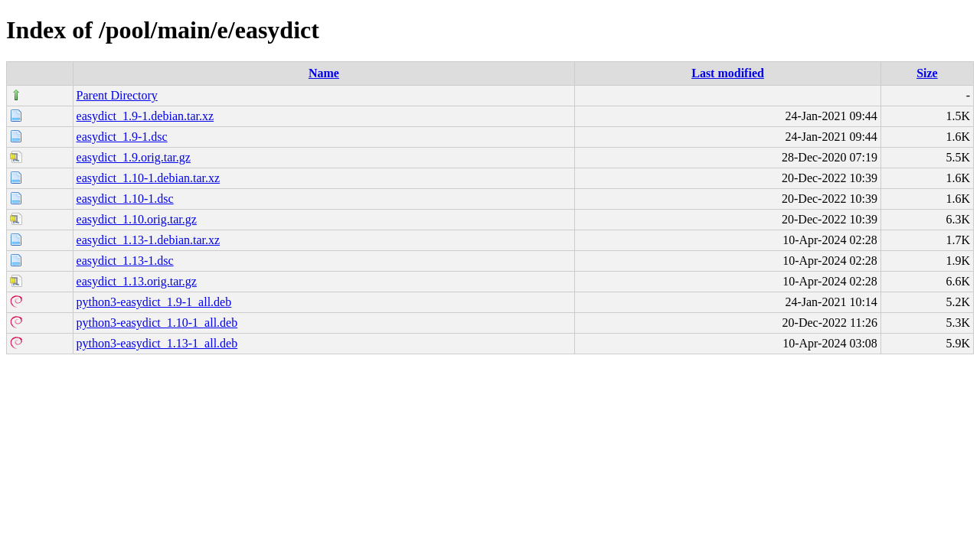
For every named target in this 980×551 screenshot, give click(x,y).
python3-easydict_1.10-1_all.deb (157, 323)
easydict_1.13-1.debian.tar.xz (149, 240)
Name (324, 73)
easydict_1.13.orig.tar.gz (137, 281)
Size (927, 73)
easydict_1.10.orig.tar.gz (137, 219)
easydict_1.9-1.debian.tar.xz (145, 116)
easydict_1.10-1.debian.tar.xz (149, 178)
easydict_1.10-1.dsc (125, 199)
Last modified (728, 73)
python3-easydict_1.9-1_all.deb (154, 302)
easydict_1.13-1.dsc (125, 261)
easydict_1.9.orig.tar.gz (134, 157)
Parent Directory (117, 95)
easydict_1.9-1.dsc (122, 137)
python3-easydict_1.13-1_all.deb (157, 343)
